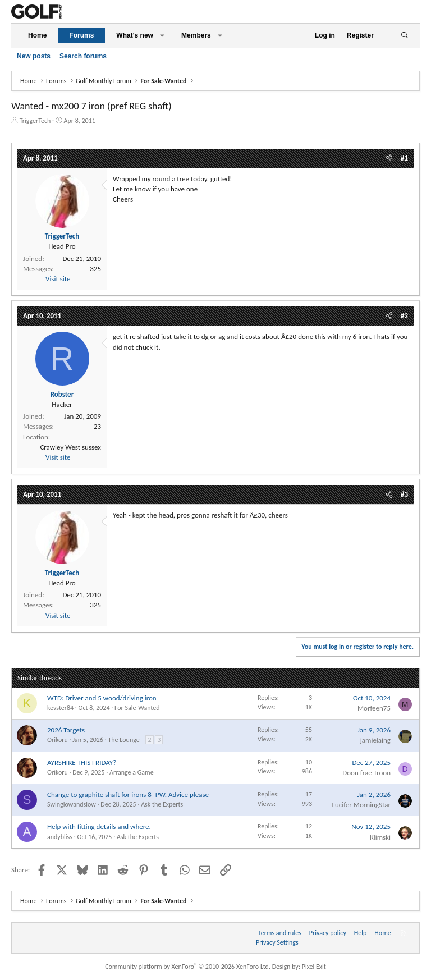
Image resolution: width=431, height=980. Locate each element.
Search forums (83, 56)
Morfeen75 (374, 708)
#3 (404, 494)
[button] (162, 36)
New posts (34, 56)
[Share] (389, 158)
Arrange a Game (132, 772)
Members (196, 35)
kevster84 (60, 708)
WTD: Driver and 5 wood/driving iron (102, 698)
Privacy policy (328, 933)
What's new (135, 35)
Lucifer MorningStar (361, 805)
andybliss (60, 837)
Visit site (58, 279)
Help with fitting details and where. (99, 826)
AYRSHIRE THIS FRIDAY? (82, 763)
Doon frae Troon (366, 773)
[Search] (404, 36)
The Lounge (123, 740)
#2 (404, 316)
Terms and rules (280, 933)
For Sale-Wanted (137, 708)
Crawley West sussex (70, 447)
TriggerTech (35, 121)
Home (37, 35)
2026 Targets (66, 730)
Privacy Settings (277, 942)
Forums (81, 35)
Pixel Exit (314, 967)
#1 (404, 158)
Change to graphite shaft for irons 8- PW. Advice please (128, 794)
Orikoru (58, 740)
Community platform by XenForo (188, 967)
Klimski (380, 837)
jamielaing (375, 740)
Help (361, 933)
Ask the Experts (162, 804)
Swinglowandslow (72, 804)
